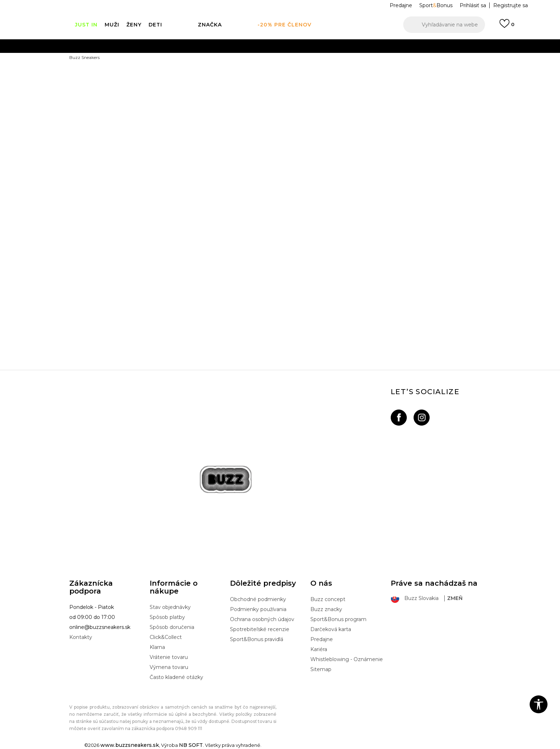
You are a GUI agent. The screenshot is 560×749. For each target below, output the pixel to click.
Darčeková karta (331, 629)
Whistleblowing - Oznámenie (347, 659)
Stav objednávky (170, 607)
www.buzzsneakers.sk (130, 745)
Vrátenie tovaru (169, 657)
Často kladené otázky (176, 677)
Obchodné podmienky (258, 599)
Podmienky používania (258, 609)
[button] (444, 25)
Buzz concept (328, 599)
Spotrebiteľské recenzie (260, 629)
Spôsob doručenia (172, 627)
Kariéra (319, 649)
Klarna (157, 647)
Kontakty (81, 637)
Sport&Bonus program (338, 619)
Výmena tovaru (169, 667)
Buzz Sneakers (84, 57)
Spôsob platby (167, 617)
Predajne (322, 639)
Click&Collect (166, 637)
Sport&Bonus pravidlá (257, 639)
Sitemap (321, 669)
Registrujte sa (511, 5)
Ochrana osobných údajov (262, 619)
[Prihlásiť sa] (507, 27)
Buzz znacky (326, 609)
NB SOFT (191, 745)
